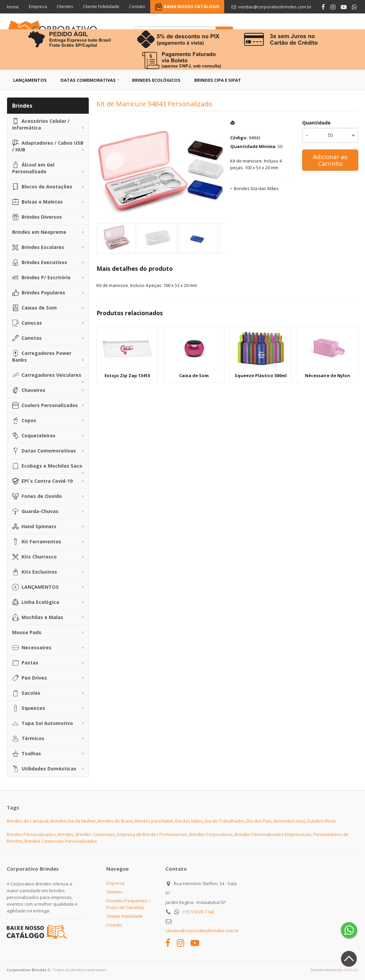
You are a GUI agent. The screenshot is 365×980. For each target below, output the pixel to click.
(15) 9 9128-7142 (198, 912)
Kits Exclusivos (35, 572)
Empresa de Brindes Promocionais (152, 834)
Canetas (27, 338)
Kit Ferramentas (37, 542)
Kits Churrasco (34, 557)
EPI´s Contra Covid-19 (42, 481)
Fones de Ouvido (37, 496)
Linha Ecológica (36, 602)
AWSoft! (351, 970)
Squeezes (29, 708)
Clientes (65, 7)
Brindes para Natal (154, 821)
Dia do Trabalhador (225, 821)
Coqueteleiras (34, 436)
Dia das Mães (189, 821)
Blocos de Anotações (42, 187)
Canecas (27, 323)
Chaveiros (29, 390)
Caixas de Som (34, 308)
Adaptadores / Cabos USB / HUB (48, 146)
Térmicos (28, 738)
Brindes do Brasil (115, 821)
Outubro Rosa (321, 821)
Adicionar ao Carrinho (330, 160)
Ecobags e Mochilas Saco (47, 466)
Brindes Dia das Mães (256, 188)
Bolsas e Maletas (37, 202)
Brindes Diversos (37, 217)
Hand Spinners (34, 527)
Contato (138, 7)
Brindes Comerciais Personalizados (61, 841)
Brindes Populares (39, 293)
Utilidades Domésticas (44, 769)
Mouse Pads (27, 632)
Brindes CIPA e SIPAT (218, 80)
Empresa (38, 7)
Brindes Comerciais (95, 834)
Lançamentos (30, 80)
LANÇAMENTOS (35, 587)
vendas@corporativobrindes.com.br (202, 931)
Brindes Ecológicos (156, 80)
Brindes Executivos (40, 262)
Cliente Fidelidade (102, 7)
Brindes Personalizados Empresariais (273, 834)
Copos (24, 421)
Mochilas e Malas (38, 617)
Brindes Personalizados (31, 834)
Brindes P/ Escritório (41, 278)
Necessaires (32, 648)
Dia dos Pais (259, 821)
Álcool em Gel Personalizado (33, 168)
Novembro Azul (289, 821)
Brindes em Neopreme (39, 232)
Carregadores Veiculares (47, 375)
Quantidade (316, 123)
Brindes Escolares (38, 247)
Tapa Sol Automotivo (43, 723)
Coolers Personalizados (45, 405)
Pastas (25, 663)
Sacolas (26, 693)
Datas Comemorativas (88, 80)
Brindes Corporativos (211, 834)
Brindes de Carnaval (28, 821)
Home (13, 7)
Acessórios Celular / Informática (41, 124)
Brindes (66, 834)
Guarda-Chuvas (35, 511)
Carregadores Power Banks (42, 356)
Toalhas (27, 754)
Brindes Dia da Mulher (73, 821)
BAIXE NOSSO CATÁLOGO (193, 7)
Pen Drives (30, 678)
